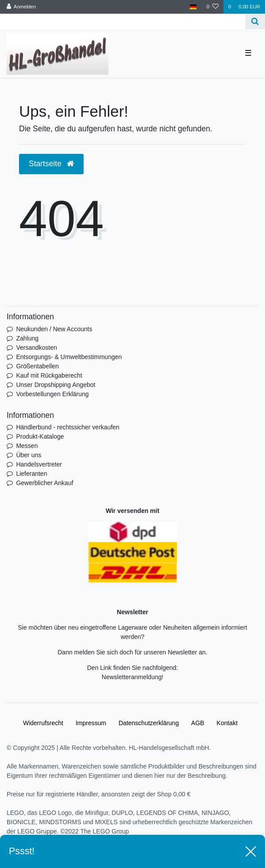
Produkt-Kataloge (40, 436)
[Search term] (123, 21)
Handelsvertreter (39, 464)
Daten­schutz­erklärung (149, 723)
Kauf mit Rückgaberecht (49, 375)
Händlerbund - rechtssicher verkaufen (67, 427)
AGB (198, 723)
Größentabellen (37, 366)
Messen (27, 446)
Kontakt (227, 723)
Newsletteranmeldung (132, 677)
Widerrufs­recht (43, 723)
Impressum (91, 723)
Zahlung (27, 338)
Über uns (29, 455)
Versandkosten (36, 348)
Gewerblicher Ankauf (44, 483)
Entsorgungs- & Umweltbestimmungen (69, 357)
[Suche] (255, 21)
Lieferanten (31, 474)
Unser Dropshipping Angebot (56, 385)
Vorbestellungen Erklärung (52, 394)
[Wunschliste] (213, 7)
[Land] (193, 7)
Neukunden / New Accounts (54, 329)
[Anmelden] (21, 7)
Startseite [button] (51, 164)
